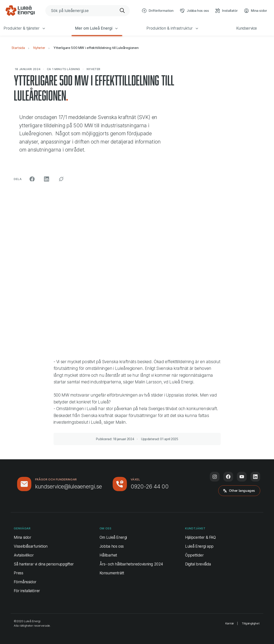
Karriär (230, 623)
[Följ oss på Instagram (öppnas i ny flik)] (215, 477)
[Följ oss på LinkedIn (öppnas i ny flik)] (255, 477)
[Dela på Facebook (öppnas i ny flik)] (32, 179)
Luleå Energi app (199, 546)
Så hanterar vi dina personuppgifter (44, 564)
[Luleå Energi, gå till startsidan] (20, 11)
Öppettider (194, 555)
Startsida (18, 48)
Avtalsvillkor (24, 555)
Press (18, 573)
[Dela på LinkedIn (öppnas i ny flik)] (47, 179)
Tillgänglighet (251, 623)
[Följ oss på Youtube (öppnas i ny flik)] (242, 477)
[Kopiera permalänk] (61, 179)
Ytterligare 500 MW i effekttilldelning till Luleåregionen (96, 48)
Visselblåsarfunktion (31, 546)
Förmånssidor (25, 582)
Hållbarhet (108, 555)
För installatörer (27, 591)
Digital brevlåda (198, 564)
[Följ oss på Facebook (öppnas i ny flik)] (228, 477)
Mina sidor (22, 537)
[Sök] (122, 11)
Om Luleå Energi (113, 537)
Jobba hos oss (112, 546)
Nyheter (39, 48)
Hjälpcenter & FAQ (200, 537)
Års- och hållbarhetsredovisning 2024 (131, 564)
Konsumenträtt (112, 573)
